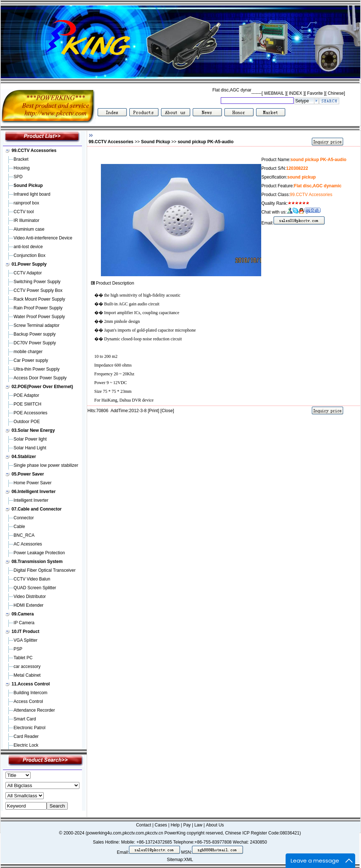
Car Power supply (31, 360)
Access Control (28, 701)
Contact (143, 825)
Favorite (315, 93)
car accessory (27, 666)
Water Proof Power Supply (39, 317)
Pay (187, 825)
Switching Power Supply (37, 282)
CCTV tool (23, 212)
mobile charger (28, 352)
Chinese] (336, 93)
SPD (18, 177)
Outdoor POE (27, 422)
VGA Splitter (25, 640)
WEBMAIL (274, 93)
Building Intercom (30, 693)
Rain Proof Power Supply (38, 308)
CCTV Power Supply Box (38, 290)
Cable (19, 527)
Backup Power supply (34, 334)
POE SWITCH (27, 404)
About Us (215, 825)
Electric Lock (26, 745)
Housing (21, 168)
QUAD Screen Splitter (35, 588)
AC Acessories (28, 544)
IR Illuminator (26, 220)
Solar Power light (30, 439)
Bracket (21, 159)
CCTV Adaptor (28, 273)
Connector (23, 518)
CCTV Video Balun (32, 579)
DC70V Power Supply (35, 343)
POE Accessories (30, 413)
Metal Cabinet (27, 675)
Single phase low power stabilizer (46, 465)
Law (198, 825)
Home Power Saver (32, 483)
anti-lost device (28, 247)
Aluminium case (29, 229)
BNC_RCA (24, 535)
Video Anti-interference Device (43, 238)
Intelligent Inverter (31, 500)
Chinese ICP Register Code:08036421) (263, 833)
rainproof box (26, 203)
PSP (18, 649)
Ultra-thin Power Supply (36, 369)
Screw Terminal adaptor (36, 325)
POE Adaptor (26, 395)
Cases (161, 825)
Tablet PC (23, 658)
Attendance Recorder (34, 710)
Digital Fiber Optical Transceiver (44, 570)
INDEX (296, 93)
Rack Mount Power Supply (39, 299)
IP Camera (24, 623)
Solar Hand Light (30, 448)
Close (167, 411)
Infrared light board (32, 194)
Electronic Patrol (29, 728)
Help (175, 825)
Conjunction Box (29, 255)
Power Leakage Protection (39, 553)
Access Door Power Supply (40, 378)
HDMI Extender (28, 605)
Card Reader (26, 736)
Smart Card (25, 719)
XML (189, 860)
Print (154, 411)
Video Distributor (30, 597)
